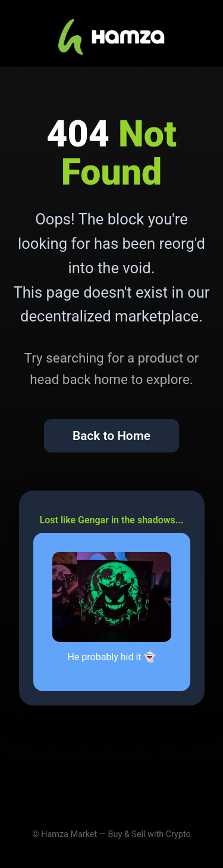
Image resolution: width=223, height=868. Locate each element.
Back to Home (111, 436)
